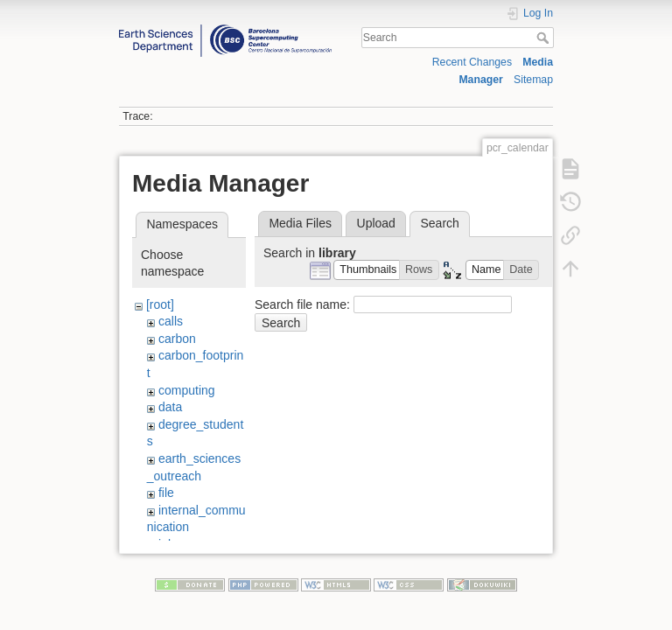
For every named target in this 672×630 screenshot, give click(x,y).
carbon (177, 339)
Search (545, 38)
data (170, 407)
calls (171, 321)
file (166, 493)
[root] (160, 304)
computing (187, 390)
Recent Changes (472, 62)
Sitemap (533, 80)
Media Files (300, 223)
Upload (376, 223)
